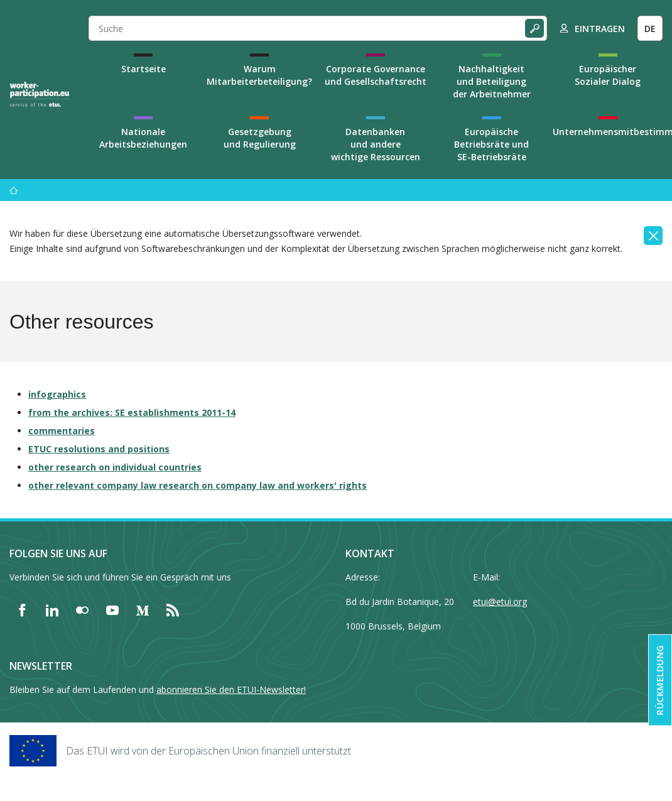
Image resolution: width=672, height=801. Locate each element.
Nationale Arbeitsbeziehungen (143, 138)
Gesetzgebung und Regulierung (260, 138)
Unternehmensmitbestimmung (608, 132)
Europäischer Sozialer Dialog (608, 75)
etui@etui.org (500, 602)
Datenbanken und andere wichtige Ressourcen (376, 144)
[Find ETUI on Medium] (143, 610)
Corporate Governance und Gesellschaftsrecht (376, 75)
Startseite (144, 69)
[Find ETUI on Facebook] (22, 610)
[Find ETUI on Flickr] (82, 610)
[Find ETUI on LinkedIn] (52, 610)
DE (650, 29)
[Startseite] (14, 190)
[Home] (40, 94)
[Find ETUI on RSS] (173, 610)
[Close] (653, 236)
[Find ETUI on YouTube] (112, 610)
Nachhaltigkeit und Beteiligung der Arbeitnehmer (492, 81)
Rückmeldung (660, 680)
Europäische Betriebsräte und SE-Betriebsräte (491, 144)
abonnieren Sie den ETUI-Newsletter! (231, 689)
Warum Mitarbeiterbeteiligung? (259, 75)
